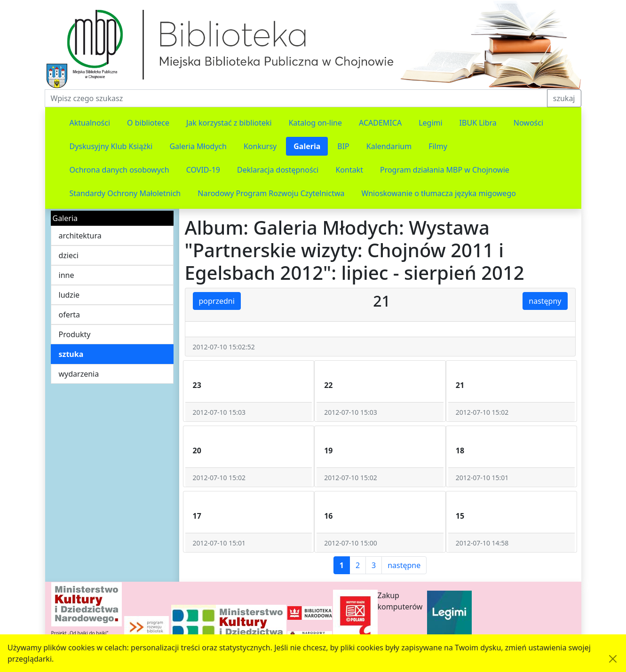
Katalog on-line (315, 123)
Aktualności (90, 123)
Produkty (75, 334)
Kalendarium (389, 146)
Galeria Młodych (198, 146)
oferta (70, 315)
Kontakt (349, 170)
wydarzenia (79, 374)
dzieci (69, 255)
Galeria (307, 146)
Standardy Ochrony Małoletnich (125, 193)
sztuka (71, 354)
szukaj (564, 98)
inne (67, 275)
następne (404, 565)
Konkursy (260, 146)
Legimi (430, 123)
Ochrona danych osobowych (119, 170)
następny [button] (545, 301)
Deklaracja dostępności (278, 170)
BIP (343, 146)
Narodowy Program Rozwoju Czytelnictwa (271, 193)
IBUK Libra (478, 123)
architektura (80, 236)
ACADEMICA (380, 123)
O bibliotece (148, 123)
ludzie (69, 295)
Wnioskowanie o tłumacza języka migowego (439, 193)
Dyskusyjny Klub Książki (111, 146)
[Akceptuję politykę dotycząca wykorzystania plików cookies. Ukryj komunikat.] (613, 659)
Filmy (438, 146)
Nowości (528, 123)
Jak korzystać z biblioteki (229, 123)
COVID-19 (203, 170)
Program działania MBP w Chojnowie (445, 170)
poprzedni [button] (217, 301)
